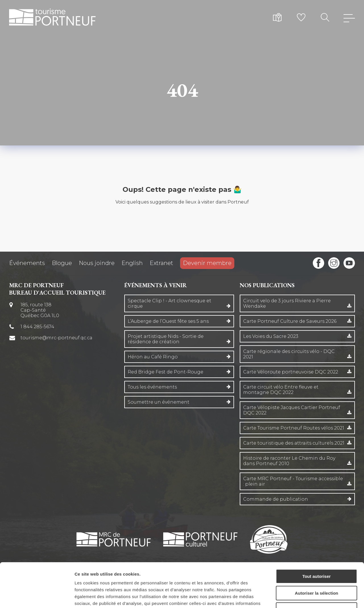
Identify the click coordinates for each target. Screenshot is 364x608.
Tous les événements (152, 387)
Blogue (62, 263)
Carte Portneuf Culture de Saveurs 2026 (290, 321)
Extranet (161, 263)
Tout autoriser (317, 538)
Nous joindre (97, 263)
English (132, 263)
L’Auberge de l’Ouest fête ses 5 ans (168, 321)
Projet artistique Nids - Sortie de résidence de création (166, 339)
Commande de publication (276, 499)
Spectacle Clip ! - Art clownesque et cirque (169, 303)
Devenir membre (207, 263)
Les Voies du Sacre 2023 (271, 336)
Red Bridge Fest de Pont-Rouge (166, 372)
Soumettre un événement (159, 402)
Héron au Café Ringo (153, 357)
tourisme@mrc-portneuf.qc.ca (56, 338)
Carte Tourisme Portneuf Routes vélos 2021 (294, 428)
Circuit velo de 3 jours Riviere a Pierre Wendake (287, 303)
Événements (27, 263)
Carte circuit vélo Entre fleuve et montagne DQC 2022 (281, 390)
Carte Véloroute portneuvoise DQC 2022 (291, 372)
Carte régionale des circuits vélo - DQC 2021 (289, 354)
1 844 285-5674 (37, 327)
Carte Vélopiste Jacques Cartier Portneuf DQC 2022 (292, 410)
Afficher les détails (313, 597)
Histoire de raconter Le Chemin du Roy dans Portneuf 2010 (289, 461)
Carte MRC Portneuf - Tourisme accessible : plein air (293, 481)
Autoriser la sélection (317, 555)
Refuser (317, 572)
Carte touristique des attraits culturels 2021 (294, 443)
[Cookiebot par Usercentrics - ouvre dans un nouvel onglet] (37, 597)
